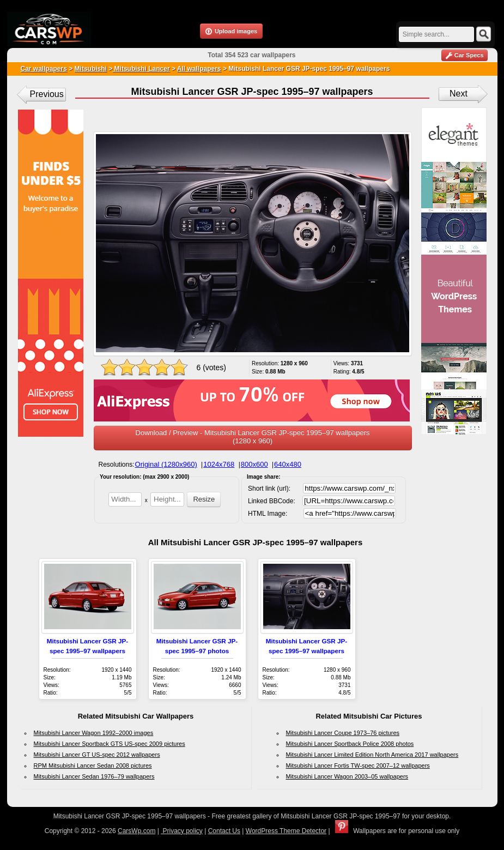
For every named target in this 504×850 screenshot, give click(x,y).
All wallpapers (199, 69)
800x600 (254, 464)
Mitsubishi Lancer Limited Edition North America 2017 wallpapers (372, 755)
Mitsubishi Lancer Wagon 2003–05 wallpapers (347, 776)
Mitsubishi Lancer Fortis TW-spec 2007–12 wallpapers (358, 765)
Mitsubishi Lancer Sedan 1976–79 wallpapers (94, 776)
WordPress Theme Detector (286, 831)
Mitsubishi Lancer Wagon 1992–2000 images (94, 733)
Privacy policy (182, 831)
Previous (47, 94)
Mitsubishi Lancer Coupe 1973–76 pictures (343, 733)
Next (459, 94)
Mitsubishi (91, 69)
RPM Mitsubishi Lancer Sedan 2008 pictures (93, 765)
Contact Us (224, 831)
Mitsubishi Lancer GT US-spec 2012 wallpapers (97, 755)
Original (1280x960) (166, 464)
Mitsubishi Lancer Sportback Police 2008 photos (350, 744)
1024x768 (219, 464)
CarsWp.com (136, 831)
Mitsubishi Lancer (141, 69)
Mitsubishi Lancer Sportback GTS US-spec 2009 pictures (110, 744)
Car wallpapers (44, 69)
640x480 (288, 464)
